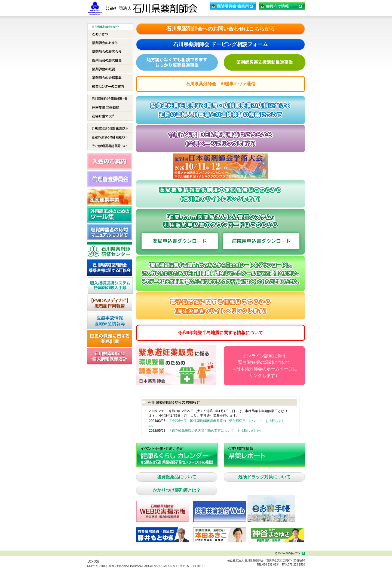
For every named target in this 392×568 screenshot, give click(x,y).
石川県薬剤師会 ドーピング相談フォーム (220, 44)
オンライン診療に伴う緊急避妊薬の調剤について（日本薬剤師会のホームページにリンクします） (264, 366)
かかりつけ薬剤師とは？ (177, 490)
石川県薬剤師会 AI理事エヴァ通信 (220, 84)
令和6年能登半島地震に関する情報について (221, 333)
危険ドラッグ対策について (264, 477)
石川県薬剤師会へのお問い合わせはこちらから (221, 29)
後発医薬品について (177, 477)
